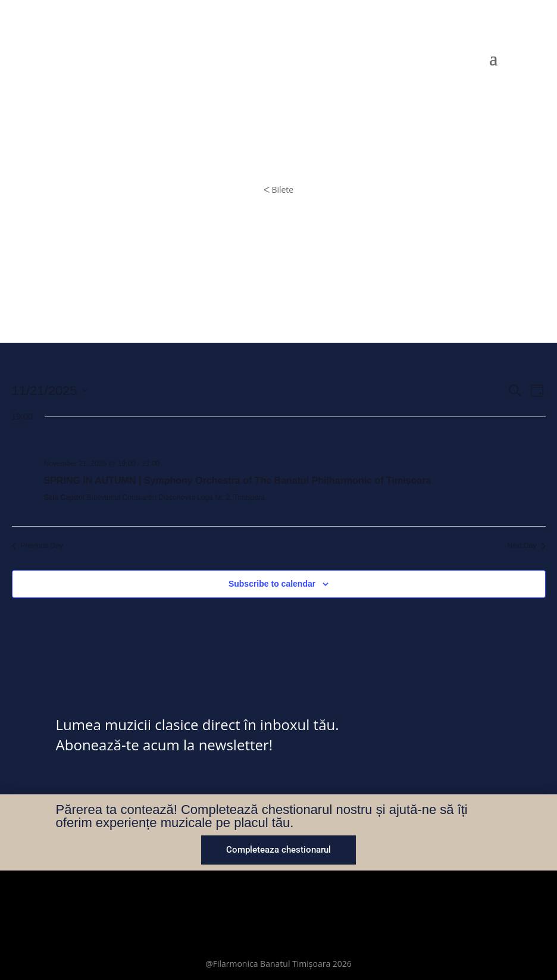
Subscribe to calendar (272, 584)
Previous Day (37, 546)
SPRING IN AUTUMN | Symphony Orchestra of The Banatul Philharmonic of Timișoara (238, 480)
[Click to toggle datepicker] (50, 391)
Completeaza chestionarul (278, 850)
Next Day (526, 546)
